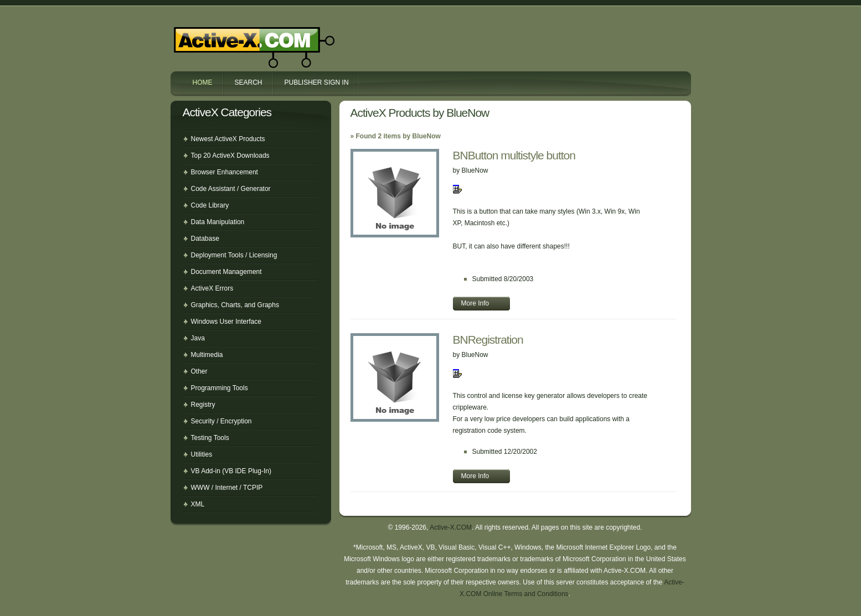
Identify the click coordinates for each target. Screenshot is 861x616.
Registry (203, 405)
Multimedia (207, 355)
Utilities (202, 454)
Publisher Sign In (317, 82)
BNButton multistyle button (514, 155)
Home (203, 82)
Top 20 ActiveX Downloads (230, 156)
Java (198, 338)
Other (199, 371)
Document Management (226, 272)
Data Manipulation (218, 222)
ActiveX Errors (212, 288)
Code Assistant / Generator (231, 189)
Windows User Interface (226, 322)
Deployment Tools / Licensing (234, 255)
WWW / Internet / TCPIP (227, 488)
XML (198, 504)
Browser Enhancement (225, 172)
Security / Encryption (221, 421)
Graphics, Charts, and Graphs (235, 305)
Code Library (210, 205)
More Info (475, 303)
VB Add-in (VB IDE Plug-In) (231, 471)
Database (205, 239)
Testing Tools (210, 438)
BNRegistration (488, 340)
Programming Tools (220, 388)
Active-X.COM (230, 38)
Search (249, 82)
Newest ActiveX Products (228, 139)
